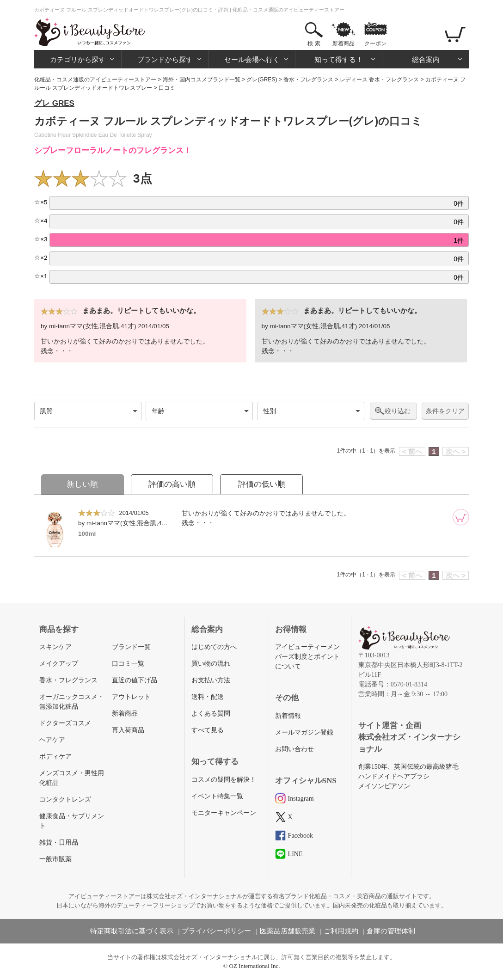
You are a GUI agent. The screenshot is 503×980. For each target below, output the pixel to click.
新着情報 (288, 716)
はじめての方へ (214, 647)
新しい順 (82, 484)
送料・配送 (208, 697)
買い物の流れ (211, 664)
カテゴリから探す (78, 59)
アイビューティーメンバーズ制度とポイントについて (307, 657)
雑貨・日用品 (59, 842)
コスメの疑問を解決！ (224, 780)
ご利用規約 (341, 931)
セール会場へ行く (252, 59)
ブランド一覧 (131, 647)
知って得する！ (339, 59)
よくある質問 (211, 714)
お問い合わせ (294, 749)
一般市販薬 (55, 859)
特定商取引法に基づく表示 (132, 931)
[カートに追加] (461, 517)
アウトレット (131, 697)
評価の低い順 (262, 484)
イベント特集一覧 (217, 796)
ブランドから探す (165, 59)
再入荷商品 (128, 730)
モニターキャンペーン (224, 813)
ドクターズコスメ (65, 723)
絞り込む (398, 411)
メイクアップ (59, 664)
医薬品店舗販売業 (288, 931)
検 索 (314, 43)
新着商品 (344, 43)
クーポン (375, 43)
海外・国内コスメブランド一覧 (202, 80)
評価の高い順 (172, 484)
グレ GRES (54, 103)
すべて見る (208, 730)
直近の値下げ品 (135, 680)
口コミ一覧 (128, 664)
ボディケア (55, 756)
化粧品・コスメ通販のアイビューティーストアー (95, 80)
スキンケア (55, 647)
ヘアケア (52, 740)
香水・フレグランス (308, 80)
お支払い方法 (211, 680)
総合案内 (426, 59)
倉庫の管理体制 (391, 931)
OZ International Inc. (255, 966)
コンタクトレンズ (65, 799)
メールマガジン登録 (304, 732)
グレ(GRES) (262, 80)
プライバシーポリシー (216, 931)
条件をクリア (445, 411)
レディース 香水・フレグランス (379, 80)
